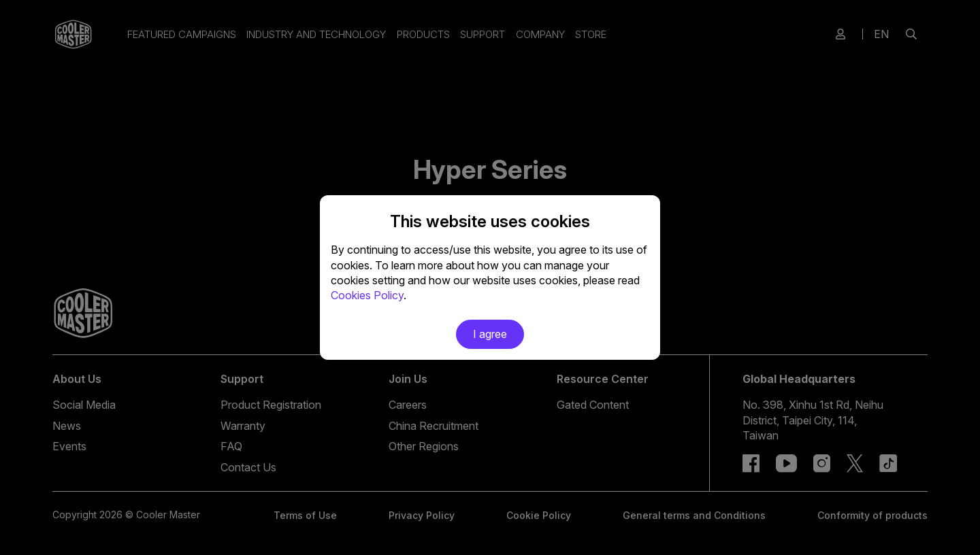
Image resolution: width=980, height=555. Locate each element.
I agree (490, 334)
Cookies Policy (367, 295)
